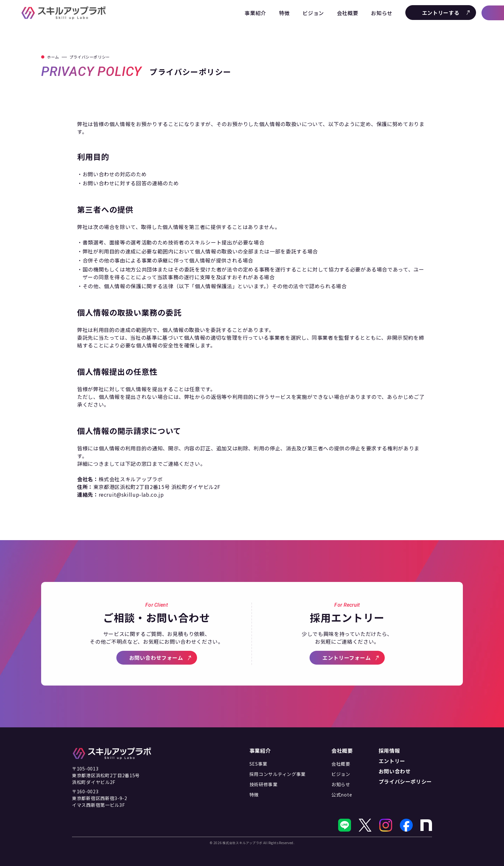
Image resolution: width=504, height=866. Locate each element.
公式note (342, 795)
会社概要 (348, 13)
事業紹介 (255, 13)
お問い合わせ (395, 771)
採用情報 (389, 751)
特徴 (284, 13)
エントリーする (446, 13)
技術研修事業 (264, 784)
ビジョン (313, 13)
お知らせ (382, 13)
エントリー (392, 761)
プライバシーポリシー (405, 781)
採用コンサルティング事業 (278, 774)
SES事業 (259, 764)
